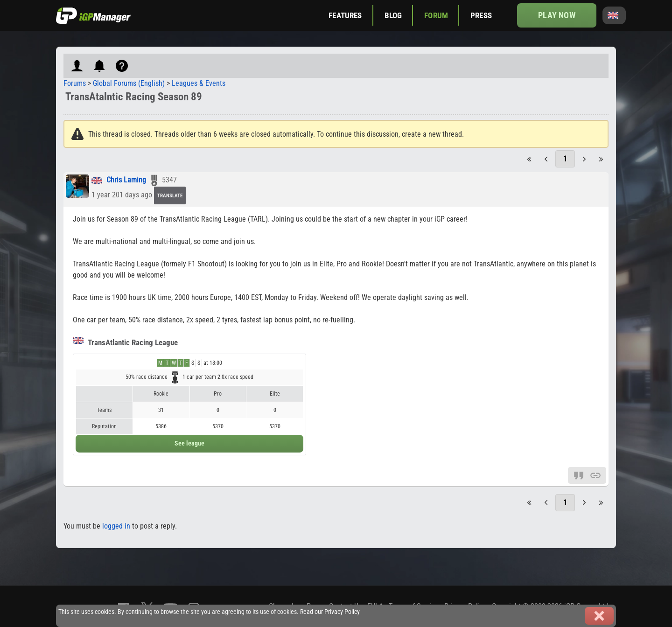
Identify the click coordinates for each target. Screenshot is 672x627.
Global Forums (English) (129, 83)
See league (189, 443)
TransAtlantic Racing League (125, 342)
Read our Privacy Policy (330, 612)
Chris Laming (126, 180)
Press (481, 15)
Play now (556, 15)
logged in (116, 526)
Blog (393, 15)
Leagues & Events (199, 83)
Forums (75, 83)
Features (345, 15)
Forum (436, 15)
